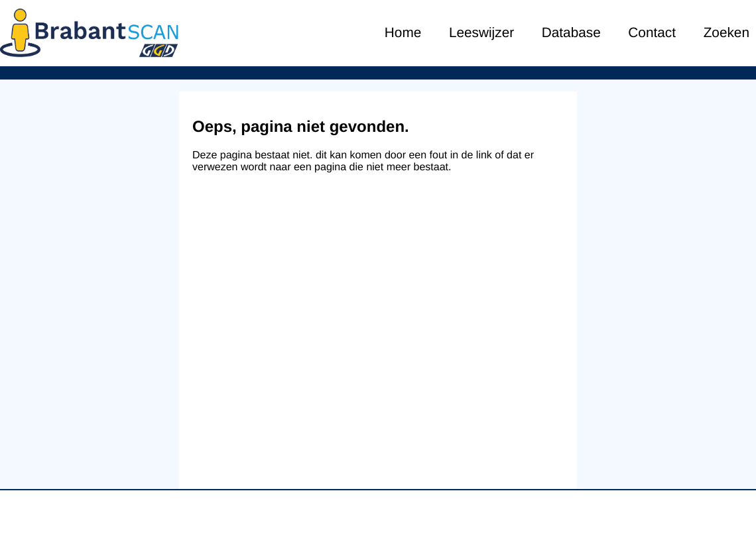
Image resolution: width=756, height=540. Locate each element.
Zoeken (726, 33)
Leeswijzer (481, 33)
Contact (652, 33)
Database (571, 33)
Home (403, 33)
